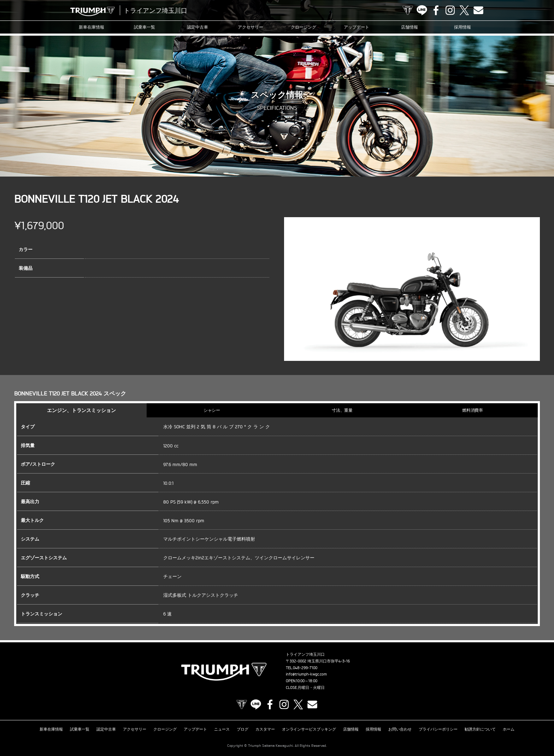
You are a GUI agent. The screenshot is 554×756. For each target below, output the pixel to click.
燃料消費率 (473, 410)
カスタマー (265, 729)
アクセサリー (251, 27)
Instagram (450, 10)
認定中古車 (198, 27)
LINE (422, 10)
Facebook (436, 10)
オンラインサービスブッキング (309, 729)
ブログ (243, 729)
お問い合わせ (400, 729)
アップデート (356, 27)
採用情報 (462, 27)
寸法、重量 (342, 410)
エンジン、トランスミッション (82, 410)
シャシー (212, 410)
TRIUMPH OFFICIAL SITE (408, 10)
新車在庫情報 (92, 27)
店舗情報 (409, 27)
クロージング (303, 27)
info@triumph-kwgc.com (306, 674)
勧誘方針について (480, 729)
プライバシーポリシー (438, 729)
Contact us (478, 10)
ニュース (222, 729)
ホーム (509, 729)
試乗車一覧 (145, 27)
